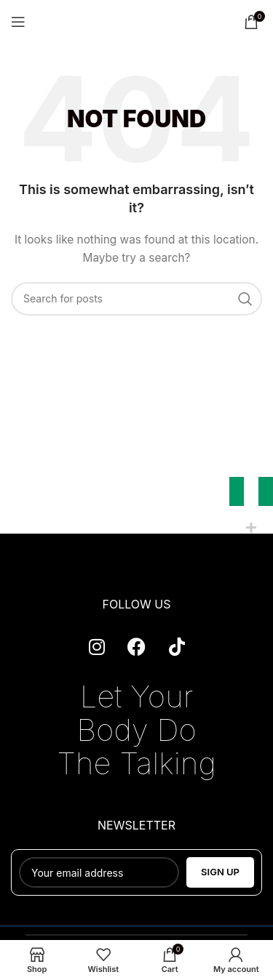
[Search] (136, 299)
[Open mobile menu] (18, 22)
